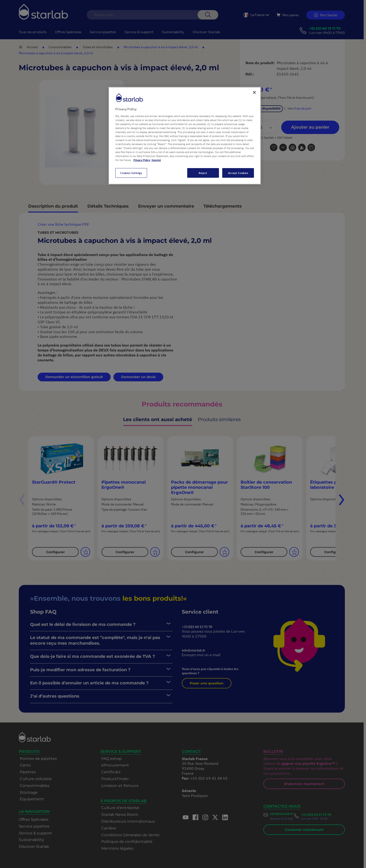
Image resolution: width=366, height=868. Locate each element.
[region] (185, 136)
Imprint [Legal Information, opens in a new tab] (156, 160)
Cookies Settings (131, 173)
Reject (203, 173)
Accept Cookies (238, 173)
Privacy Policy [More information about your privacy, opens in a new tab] (142, 160)
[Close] (254, 92)
